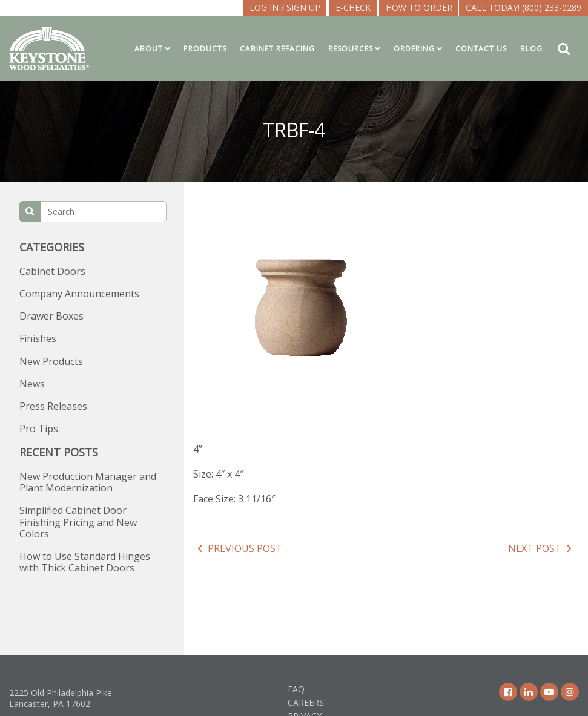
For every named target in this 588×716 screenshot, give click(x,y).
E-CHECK (353, 8)
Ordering (414, 49)
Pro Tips (39, 429)
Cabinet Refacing (277, 49)
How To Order (419, 8)
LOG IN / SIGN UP (285, 8)
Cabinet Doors (52, 271)
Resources (351, 49)
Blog (531, 49)
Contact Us (481, 49)
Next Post (535, 548)
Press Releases (53, 406)
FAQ (296, 689)
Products (205, 49)
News (32, 384)
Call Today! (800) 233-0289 (524, 8)
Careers (306, 702)
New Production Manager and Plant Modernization (88, 482)
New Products (51, 361)
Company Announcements (79, 294)
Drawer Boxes (51, 316)
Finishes (38, 338)
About (149, 49)
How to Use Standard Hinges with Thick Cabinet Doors (85, 562)
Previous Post (245, 548)
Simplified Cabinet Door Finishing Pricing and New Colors (78, 522)
